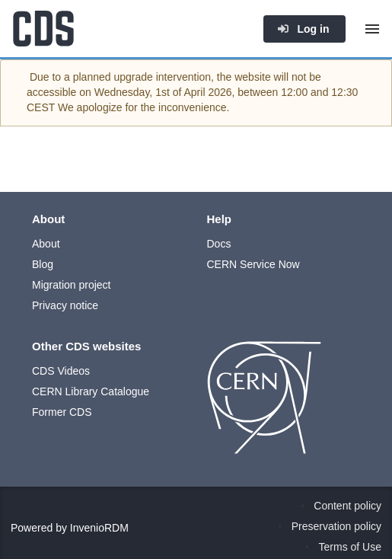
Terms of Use (350, 547)
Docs (219, 244)
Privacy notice (65, 305)
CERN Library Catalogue (91, 391)
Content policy (347, 506)
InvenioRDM (99, 528)
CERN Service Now (253, 264)
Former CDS (62, 412)
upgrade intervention (162, 77)
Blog (43, 264)
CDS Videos (61, 371)
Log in (303, 29)
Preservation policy (336, 526)
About (46, 244)
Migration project (72, 285)
